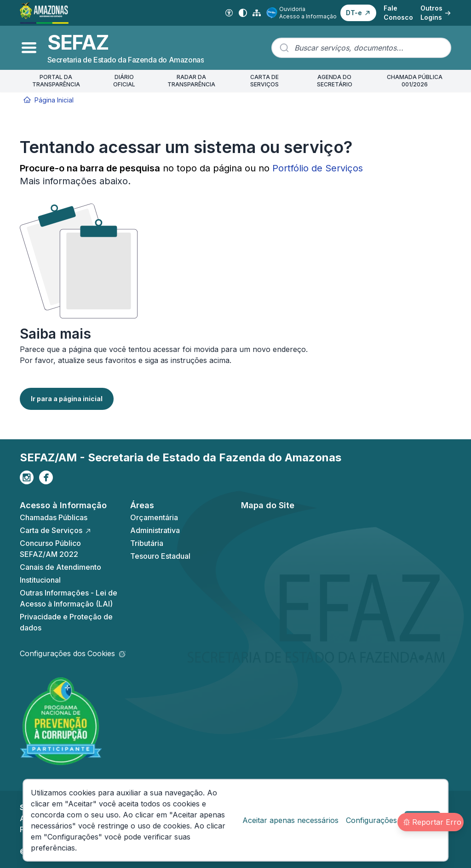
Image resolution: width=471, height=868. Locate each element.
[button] (358, 13)
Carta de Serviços (56, 530)
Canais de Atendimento (60, 567)
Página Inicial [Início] (49, 100)
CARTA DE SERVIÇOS (264, 81)
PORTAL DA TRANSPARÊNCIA (56, 81)
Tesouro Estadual (160, 556)
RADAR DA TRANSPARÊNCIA (191, 81)
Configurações (371, 820)
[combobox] (361, 48)
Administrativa (155, 530)
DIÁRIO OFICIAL (124, 81)
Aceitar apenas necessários (290, 820)
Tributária (147, 543)
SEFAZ (78, 42)
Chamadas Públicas (54, 517)
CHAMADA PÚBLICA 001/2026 (415, 81)
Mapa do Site (268, 505)
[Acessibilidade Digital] (229, 13)
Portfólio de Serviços (318, 168)
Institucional (40, 580)
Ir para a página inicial (67, 399)
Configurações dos (73, 653)
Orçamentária (154, 517)
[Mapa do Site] (257, 13)
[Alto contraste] (243, 13)
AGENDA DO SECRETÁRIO (335, 81)
